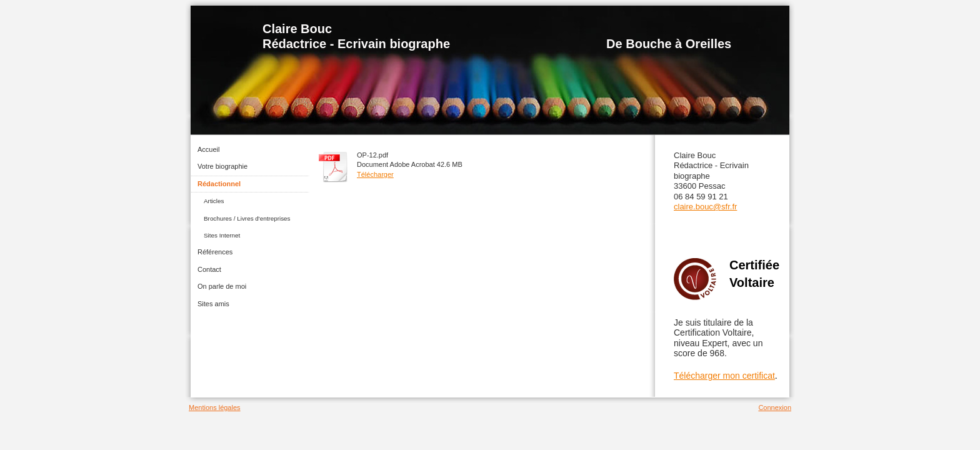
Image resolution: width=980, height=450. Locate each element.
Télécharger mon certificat (724, 376)
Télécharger (375, 174)
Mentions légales (215, 407)
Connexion (775, 407)
